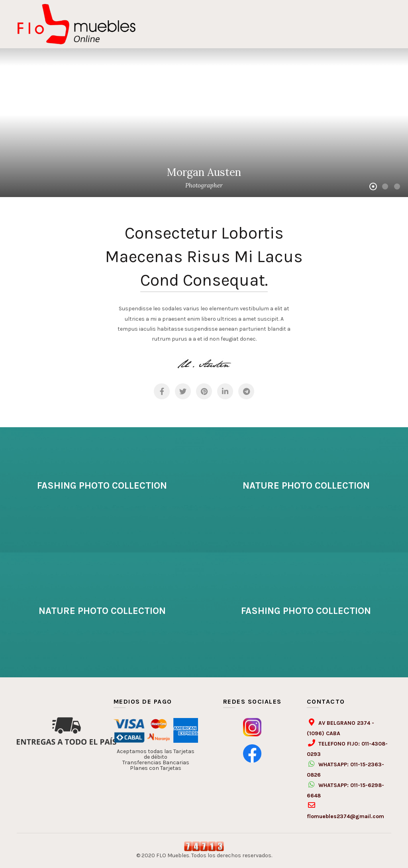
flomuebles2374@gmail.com (345, 816)
